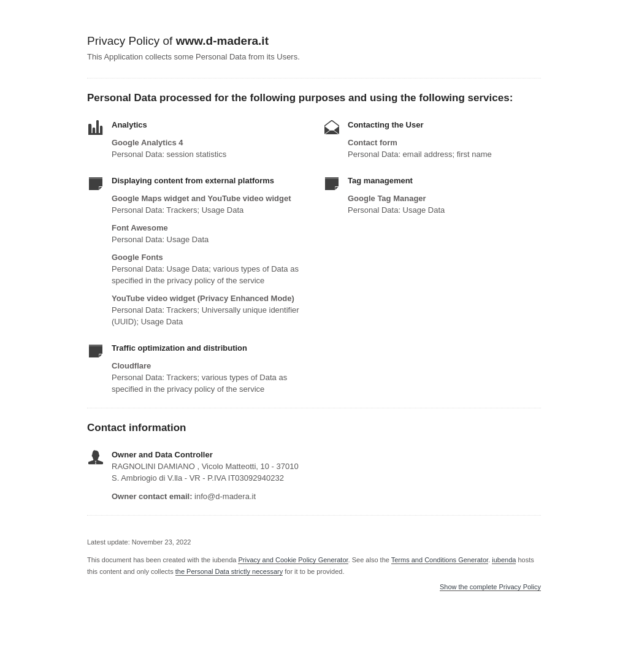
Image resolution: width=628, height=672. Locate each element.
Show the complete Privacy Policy (490, 587)
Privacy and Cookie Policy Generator (293, 560)
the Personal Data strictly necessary (229, 571)
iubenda (504, 560)
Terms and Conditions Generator (440, 560)
